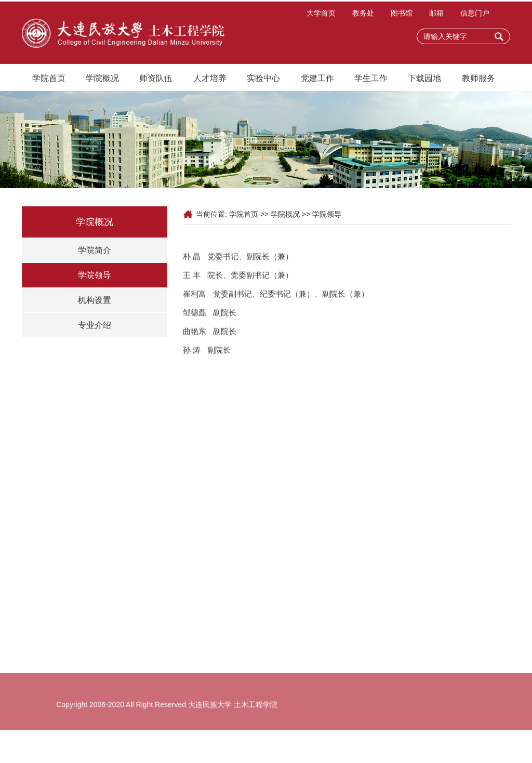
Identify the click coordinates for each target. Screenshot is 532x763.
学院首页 (49, 80)
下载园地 (424, 80)
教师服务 (478, 80)
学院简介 (95, 250)
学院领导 (95, 275)
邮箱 (436, 15)
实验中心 (263, 80)
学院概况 (102, 80)
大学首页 (321, 15)
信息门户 (475, 15)
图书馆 (402, 15)
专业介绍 (95, 325)
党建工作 (317, 80)
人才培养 (210, 80)
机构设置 (95, 300)
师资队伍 (156, 80)
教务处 (363, 15)
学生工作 (371, 80)
